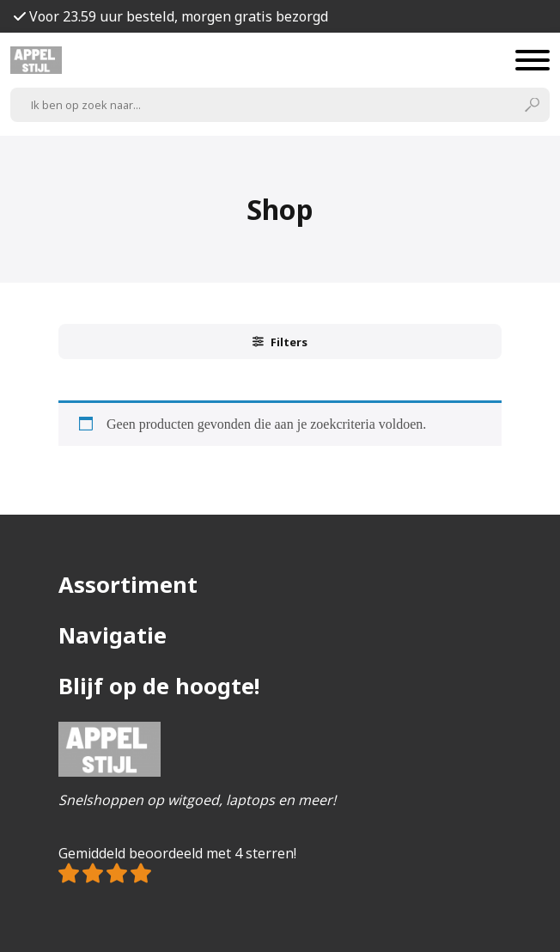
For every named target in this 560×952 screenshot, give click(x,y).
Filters (280, 342)
